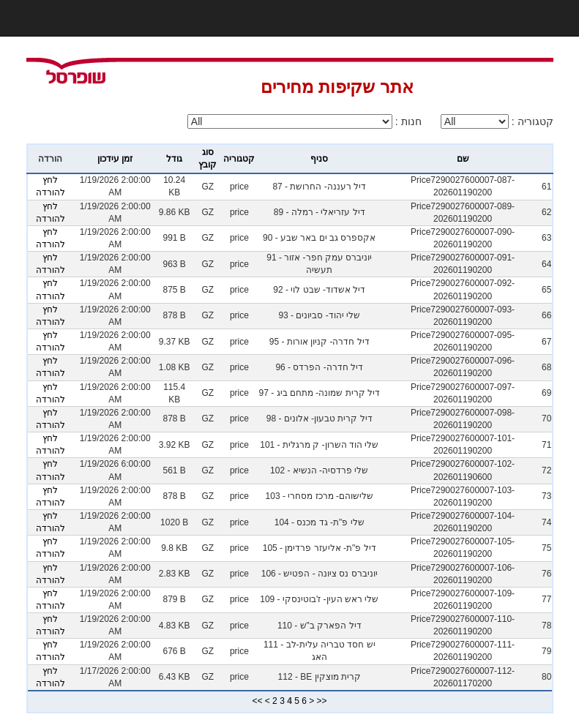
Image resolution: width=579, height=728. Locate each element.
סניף (319, 159)
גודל (174, 159)
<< (257, 701)
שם (463, 159)
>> (322, 701)
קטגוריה (239, 159)
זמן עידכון (115, 159)
